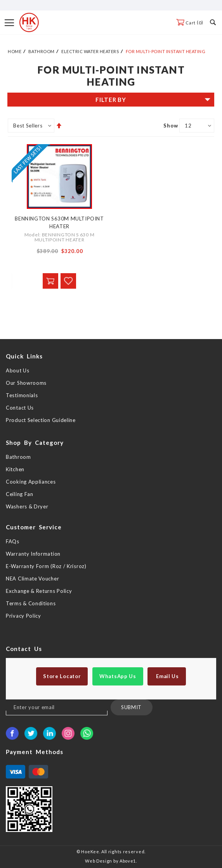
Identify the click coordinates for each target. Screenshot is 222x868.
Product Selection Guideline (41, 420)
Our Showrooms (26, 383)
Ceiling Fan (20, 494)
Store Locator (62, 676)
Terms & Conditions (31, 603)
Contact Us (20, 408)
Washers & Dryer (27, 506)
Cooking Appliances (31, 482)
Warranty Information (33, 554)
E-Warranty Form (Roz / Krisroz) (46, 566)
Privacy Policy (23, 616)
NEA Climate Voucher (32, 579)
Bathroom (42, 51)
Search (213, 22)
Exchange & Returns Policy (39, 591)
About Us (18, 370)
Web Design (99, 861)
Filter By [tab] (111, 100)
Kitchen (15, 469)
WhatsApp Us (118, 676)
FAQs (13, 541)
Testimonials (22, 395)
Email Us (166, 676)
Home (15, 51)
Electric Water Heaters (90, 51)
